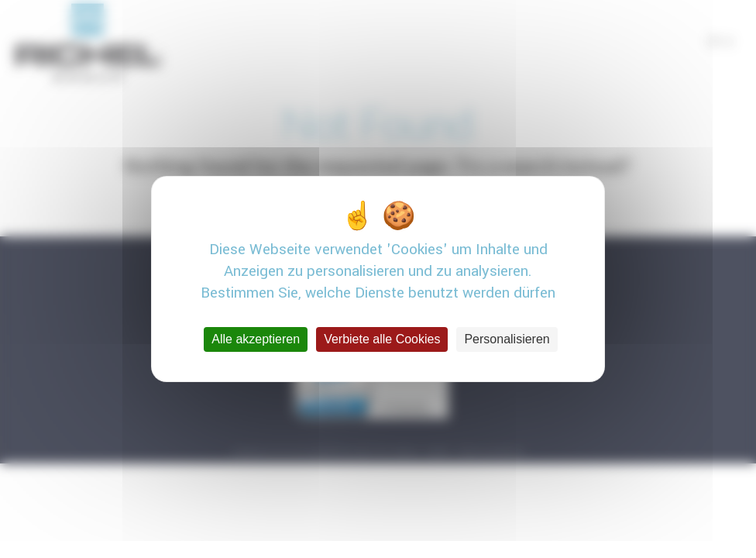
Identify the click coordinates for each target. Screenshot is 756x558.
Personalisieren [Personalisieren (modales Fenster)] (507, 339)
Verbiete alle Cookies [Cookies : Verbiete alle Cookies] (382, 339)
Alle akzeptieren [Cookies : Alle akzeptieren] (256, 339)
